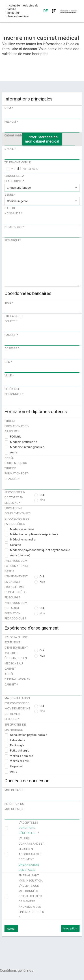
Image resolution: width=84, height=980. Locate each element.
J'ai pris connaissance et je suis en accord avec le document (31, 854)
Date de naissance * (13, 211)
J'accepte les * (29, 828)
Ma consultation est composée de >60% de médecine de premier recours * (17, 709)
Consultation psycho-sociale (29, 735)
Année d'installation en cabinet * (17, 679)
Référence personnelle (14, 391)
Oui (42, 495)
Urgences (16, 766)
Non (42, 500)
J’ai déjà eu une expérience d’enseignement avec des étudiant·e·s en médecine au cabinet (16, 653)
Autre (14, 452)
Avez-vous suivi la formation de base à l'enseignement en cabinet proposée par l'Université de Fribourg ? (17, 579)
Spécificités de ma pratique (15, 727)
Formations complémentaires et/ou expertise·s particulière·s (18, 516)
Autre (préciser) (20, 555)
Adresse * (12, 348)
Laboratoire (18, 740)
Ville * (9, 375)
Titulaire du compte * (14, 319)
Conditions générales (17, 970)
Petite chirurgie (20, 750)
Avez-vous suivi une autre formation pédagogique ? (16, 611)
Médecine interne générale (27, 447)
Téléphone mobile (18, 162)
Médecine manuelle (23, 539)
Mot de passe (14, 790)
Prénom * (11, 122)
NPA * (8, 362)
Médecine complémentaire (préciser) (34, 534)
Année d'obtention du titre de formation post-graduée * (17, 468)
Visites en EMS (20, 761)
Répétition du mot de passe (14, 806)
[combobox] (13, 169)
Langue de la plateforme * (14, 178)
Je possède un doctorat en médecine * (15, 497)
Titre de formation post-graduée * (17, 426)
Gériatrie (15, 545)
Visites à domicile (22, 756)
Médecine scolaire (22, 529)
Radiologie (17, 745)
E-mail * (10, 149)
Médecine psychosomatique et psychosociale (40, 550)
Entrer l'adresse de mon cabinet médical (42, 139)
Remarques (13, 240)
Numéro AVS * (14, 227)
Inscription (70, 928)
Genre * (10, 195)
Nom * (9, 108)
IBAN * (9, 303)
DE (45, 11)
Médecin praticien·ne (24, 442)
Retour (11, 929)
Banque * (11, 335)
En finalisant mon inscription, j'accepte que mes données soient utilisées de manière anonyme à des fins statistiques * (31, 896)
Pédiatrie (16, 437)
